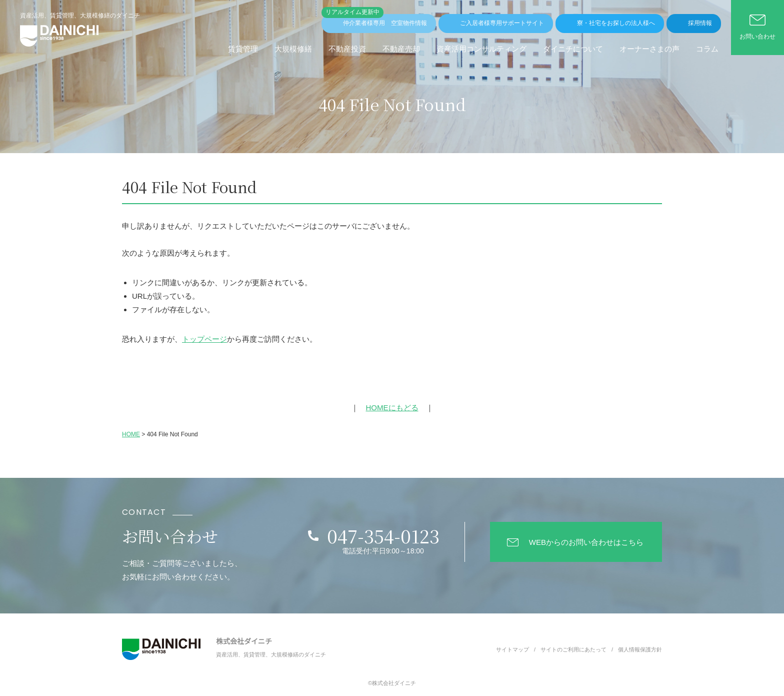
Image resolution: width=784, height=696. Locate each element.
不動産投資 (347, 49)
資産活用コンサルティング (481, 49)
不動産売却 (401, 49)
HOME (131, 434)
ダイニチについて (573, 49)
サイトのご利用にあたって (573, 649)
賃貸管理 (243, 49)
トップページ (204, 339)
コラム (707, 49)
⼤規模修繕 (293, 49)
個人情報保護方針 (640, 649)
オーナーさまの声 (649, 49)
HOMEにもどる (392, 408)
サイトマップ (512, 649)
